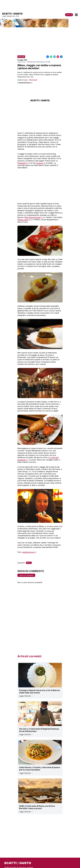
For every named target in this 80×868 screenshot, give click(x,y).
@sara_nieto (23, 220)
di (25, 83)
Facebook (22, 163)
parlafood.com (28, 552)
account (40, 163)
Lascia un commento (26, 575)
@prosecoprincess (33, 217)
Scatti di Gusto (22, 80)
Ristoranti (33, 80)
